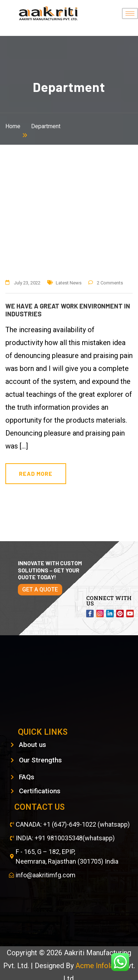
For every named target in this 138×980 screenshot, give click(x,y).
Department (46, 126)
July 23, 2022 (27, 283)
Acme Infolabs (99, 966)
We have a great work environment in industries (68, 310)
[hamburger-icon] (130, 13)
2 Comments (110, 283)
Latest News (69, 283)
